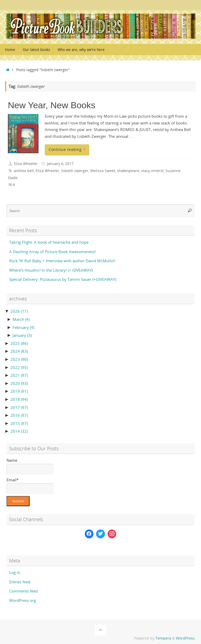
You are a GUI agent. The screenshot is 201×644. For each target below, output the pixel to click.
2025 (19, 343)
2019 (19, 391)
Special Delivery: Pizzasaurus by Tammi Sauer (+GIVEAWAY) (63, 279)
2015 (19, 423)
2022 (19, 367)
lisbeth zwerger (75, 171)
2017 (19, 407)
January (22, 335)
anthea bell (24, 171)
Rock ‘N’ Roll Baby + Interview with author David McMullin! (62, 261)
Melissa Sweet (103, 171)
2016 (19, 415)
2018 (19, 399)
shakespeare (128, 171)
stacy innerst (152, 171)
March (21, 319)
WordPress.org (23, 600)
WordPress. (186, 638)
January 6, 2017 (60, 164)
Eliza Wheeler (26, 164)
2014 (19, 431)
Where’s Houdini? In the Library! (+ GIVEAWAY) (51, 270)
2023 (19, 359)
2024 (19, 351)
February (23, 327)
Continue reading (68, 150)
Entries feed (20, 582)
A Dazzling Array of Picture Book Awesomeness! (52, 252)
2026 (19, 311)
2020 (19, 383)
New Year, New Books (52, 105)
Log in (15, 572)
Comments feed (23, 591)
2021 (19, 375)
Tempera (163, 638)
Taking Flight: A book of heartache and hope (49, 242)
